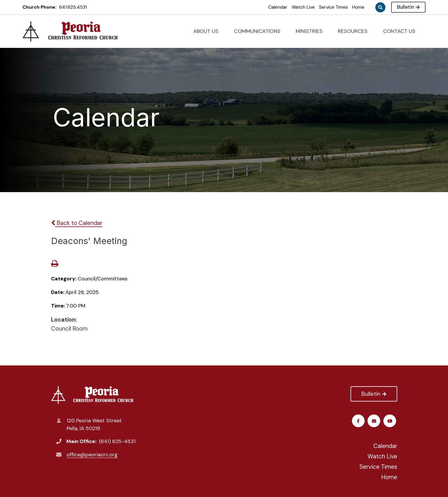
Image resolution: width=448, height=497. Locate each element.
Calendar (278, 7)
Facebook (359, 421)
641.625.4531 (73, 7)
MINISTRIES (312, 31)
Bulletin (408, 7)
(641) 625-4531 (117, 441)
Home (358, 7)
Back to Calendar (77, 223)
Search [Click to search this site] (380, 7)
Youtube (375, 421)
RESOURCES (355, 31)
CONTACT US (402, 31)
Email (391, 421)
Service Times (333, 7)
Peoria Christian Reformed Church (92, 395)
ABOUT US (208, 31)
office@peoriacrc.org (92, 455)
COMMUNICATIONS (260, 31)
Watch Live (303, 7)
